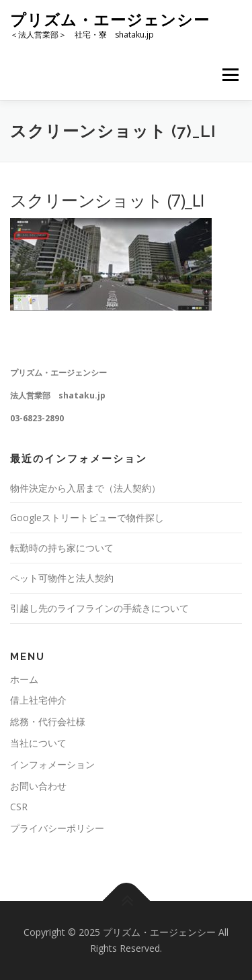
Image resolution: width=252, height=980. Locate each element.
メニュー (230, 75)
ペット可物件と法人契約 (62, 578)
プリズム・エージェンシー (110, 20)
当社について (38, 743)
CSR (19, 807)
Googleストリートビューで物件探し (87, 518)
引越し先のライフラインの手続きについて (99, 608)
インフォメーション (52, 764)
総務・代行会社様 (48, 721)
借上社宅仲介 (38, 700)
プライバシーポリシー (57, 828)
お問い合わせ (38, 786)
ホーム (24, 679)
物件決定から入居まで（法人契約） (85, 488)
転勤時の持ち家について (62, 548)
